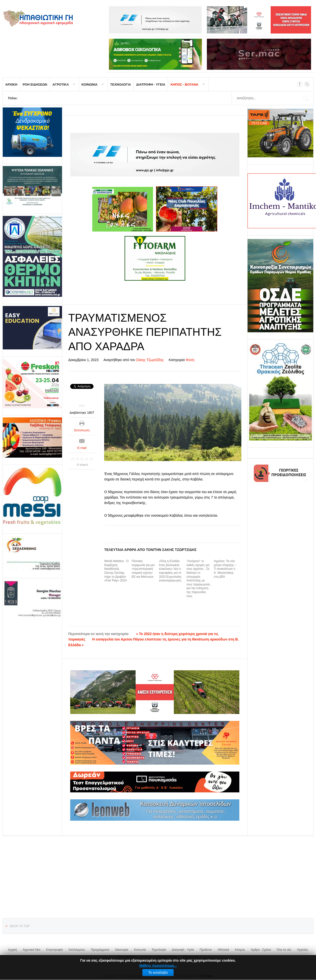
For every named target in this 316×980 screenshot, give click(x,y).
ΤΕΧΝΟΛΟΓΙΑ (121, 84)
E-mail (82, 448)
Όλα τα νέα (284, 950)
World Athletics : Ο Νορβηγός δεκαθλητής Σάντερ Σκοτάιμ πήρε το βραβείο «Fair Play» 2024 (116, 571)
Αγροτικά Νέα (32, 950)
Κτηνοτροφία (55, 950)
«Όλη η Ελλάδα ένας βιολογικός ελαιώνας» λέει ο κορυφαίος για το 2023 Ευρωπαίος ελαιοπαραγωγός (170, 571)
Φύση (190, 360)
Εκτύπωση (82, 430)
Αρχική (12, 950)
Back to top (20, 926)
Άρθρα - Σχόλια (261, 950)
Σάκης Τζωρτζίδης (150, 360)
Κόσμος (240, 950)
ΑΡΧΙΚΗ (11, 84)
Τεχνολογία (159, 950)
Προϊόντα (206, 950)
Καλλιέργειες (77, 950)
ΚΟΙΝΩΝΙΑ (90, 84)
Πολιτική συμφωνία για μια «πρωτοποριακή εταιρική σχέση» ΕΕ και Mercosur (143, 569)
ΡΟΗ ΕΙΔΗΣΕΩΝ (35, 84)
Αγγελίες (302, 950)
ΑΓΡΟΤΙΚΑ (61, 84)
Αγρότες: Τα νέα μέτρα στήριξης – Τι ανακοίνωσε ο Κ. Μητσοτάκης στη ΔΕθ (225, 569)
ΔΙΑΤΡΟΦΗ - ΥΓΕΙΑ (151, 84)
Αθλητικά (223, 950)
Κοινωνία (140, 950)
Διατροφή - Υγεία (183, 950)
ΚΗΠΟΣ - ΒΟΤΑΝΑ (184, 84)
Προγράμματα (100, 950)
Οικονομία (122, 950)
